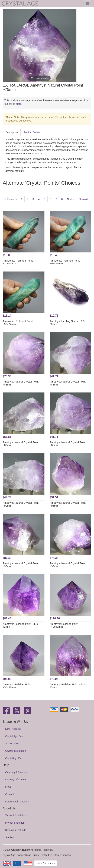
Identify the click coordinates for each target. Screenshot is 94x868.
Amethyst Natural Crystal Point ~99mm (68, 565)
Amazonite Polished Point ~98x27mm (18, 323)
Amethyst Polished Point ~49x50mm (64, 625)
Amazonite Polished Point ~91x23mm (65, 262)
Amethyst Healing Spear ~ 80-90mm (67, 323)
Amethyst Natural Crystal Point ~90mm (21, 504)
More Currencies (46, 863)
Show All (83, 199)
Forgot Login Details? (17, 802)
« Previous (11, 199)
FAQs (8, 787)
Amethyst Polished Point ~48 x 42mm (21, 625)
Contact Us (11, 794)
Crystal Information (16, 751)
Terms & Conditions (16, 815)
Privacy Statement (15, 823)
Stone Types (12, 744)
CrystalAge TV (13, 758)
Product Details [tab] (32, 132)
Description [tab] (12, 132)
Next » (71, 199)
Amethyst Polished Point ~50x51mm (17, 686)
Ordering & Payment (16, 772)
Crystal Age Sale (14, 736)
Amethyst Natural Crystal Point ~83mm (21, 383)
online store (15, 104)
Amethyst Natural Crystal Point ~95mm (68, 504)
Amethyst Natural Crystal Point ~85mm (68, 444)
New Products (13, 729)
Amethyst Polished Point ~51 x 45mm (68, 686)
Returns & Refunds (16, 830)
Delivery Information (16, 780)
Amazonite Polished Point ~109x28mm (18, 262)
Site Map (10, 837)
